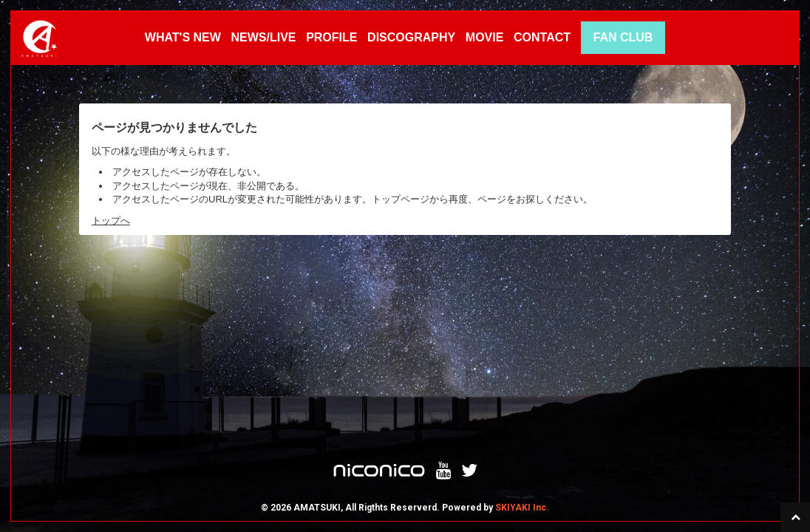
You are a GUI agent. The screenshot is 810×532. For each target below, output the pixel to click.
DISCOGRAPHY (411, 37)
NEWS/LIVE (263, 37)
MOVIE (485, 37)
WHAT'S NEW (183, 37)
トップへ (111, 221)
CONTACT (542, 37)
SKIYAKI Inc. (522, 332)
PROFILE (331, 37)
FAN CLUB (623, 37)
